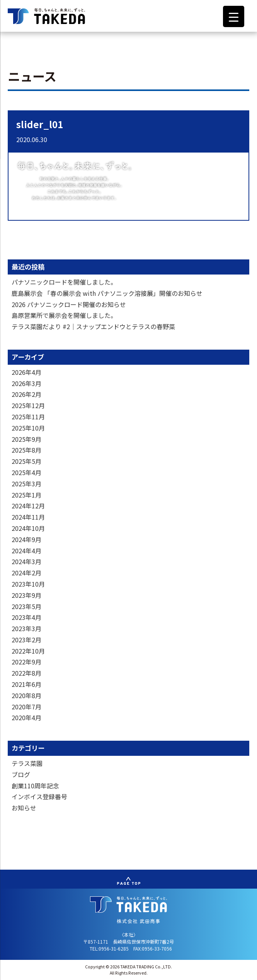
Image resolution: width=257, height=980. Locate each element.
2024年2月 (26, 573)
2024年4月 (26, 551)
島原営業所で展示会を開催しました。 (64, 315)
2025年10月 (28, 428)
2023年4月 (26, 617)
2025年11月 (28, 417)
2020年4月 (26, 717)
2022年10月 (28, 651)
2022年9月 (26, 662)
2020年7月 (26, 707)
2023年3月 (26, 628)
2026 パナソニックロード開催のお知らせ (69, 304)
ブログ (21, 774)
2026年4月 (26, 372)
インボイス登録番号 (39, 796)
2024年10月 (28, 528)
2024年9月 (26, 539)
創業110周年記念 (35, 786)
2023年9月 (26, 595)
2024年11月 (28, 517)
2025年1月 (26, 495)
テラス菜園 (27, 763)
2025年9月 (26, 439)
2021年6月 (26, 684)
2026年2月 (26, 394)
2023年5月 (26, 606)
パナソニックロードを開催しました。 (64, 282)
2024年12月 (28, 506)
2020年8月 (26, 695)
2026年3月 (26, 383)
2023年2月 (26, 640)
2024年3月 (26, 561)
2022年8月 (26, 673)
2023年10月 (28, 584)
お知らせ (24, 808)
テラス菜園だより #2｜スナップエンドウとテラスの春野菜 (93, 326)
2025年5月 (26, 461)
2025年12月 (28, 405)
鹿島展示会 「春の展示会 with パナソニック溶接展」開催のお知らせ (107, 293)
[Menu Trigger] (234, 16)
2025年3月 (26, 484)
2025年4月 (26, 472)
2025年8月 (26, 450)
